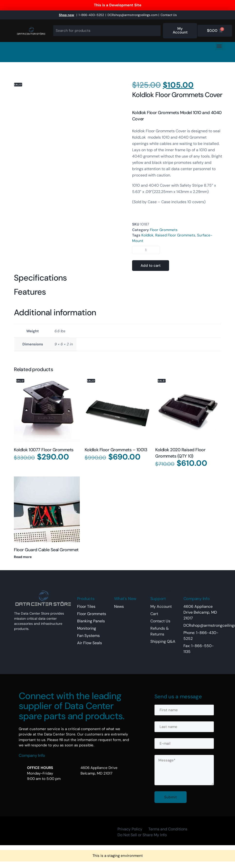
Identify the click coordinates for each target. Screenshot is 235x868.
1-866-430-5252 (91, 15)
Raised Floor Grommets (175, 235)
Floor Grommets (164, 230)
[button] (219, 46)
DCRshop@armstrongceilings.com (133, 15)
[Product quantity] (146, 250)
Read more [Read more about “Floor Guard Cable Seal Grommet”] (23, 557)
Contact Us (169, 15)
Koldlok (147, 235)
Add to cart (151, 266)
